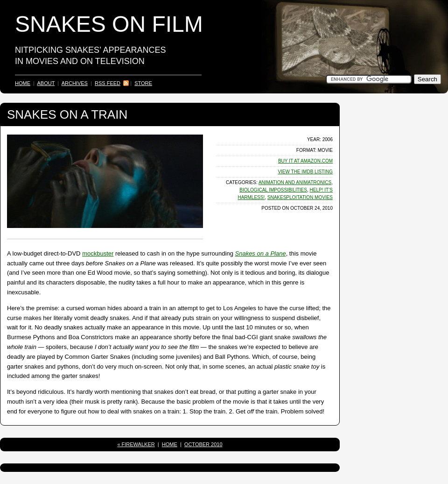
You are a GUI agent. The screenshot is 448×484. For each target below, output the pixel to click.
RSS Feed (108, 83)
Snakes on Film (109, 24)
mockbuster (98, 253)
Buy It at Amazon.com (305, 161)
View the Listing (305, 172)
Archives (75, 83)
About (46, 83)
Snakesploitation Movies (300, 197)
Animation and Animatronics (295, 182)
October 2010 (203, 444)
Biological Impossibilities (273, 190)
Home (23, 83)
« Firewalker (136, 444)
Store (143, 83)
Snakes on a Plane (261, 253)
